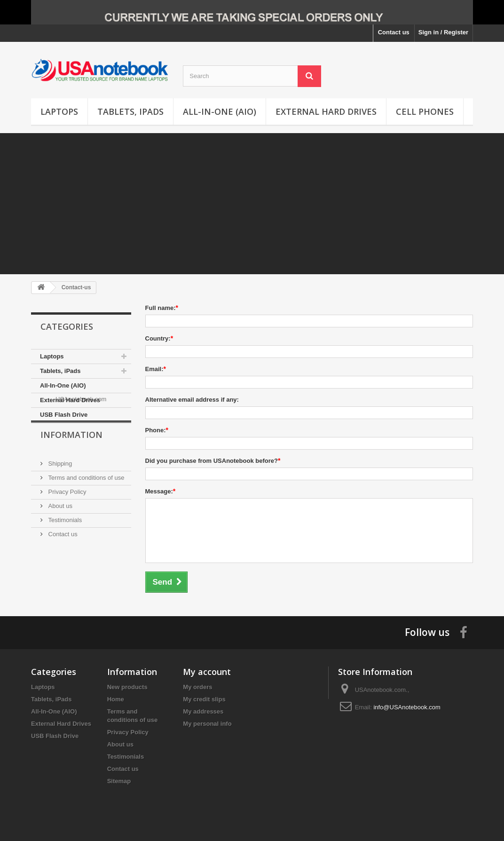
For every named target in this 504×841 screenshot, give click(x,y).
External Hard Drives (326, 111)
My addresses (203, 712)
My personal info (207, 724)
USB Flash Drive (64, 415)
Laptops (59, 111)
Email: (154, 369)
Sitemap (119, 781)
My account (207, 672)
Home (116, 700)
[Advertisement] (252, 204)
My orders (197, 687)
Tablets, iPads (130, 111)
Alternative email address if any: (192, 400)
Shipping (59, 501)
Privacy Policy (67, 529)
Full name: (161, 308)
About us (59, 543)
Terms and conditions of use (85, 515)
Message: (159, 491)
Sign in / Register (443, 32)
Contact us (394, 32)
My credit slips (204, 700)
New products (127, 687)
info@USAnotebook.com (407, 708)
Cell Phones (425, 111)
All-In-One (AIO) (220, 111)
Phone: (156, 430)
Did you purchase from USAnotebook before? (212, 461)
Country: (158, 338)
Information (71, 476)
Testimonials (64, 558)
